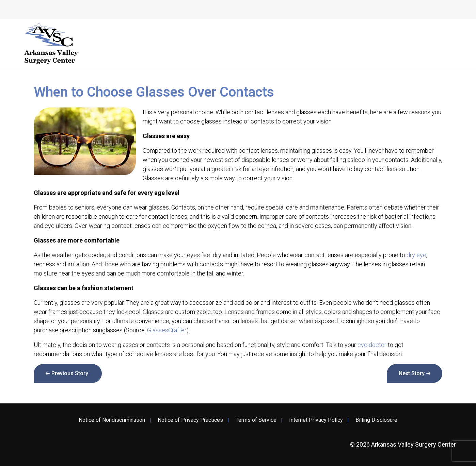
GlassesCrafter (167, 330)
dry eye (416, 255)
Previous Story (70, 373)
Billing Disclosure (376, 420)
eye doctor (372, 345)
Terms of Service (256, 420)
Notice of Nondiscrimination (112, 420)
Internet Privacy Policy (316, 420)
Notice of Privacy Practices (190, 420)
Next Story (412, 373)
